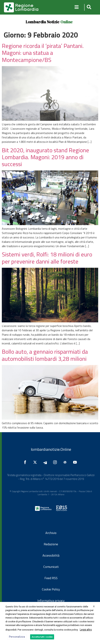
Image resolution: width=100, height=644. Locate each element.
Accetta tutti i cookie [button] (42, 637)
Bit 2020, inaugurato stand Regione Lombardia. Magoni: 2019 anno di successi (45, 157)
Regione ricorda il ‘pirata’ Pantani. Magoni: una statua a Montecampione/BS (43, 53)
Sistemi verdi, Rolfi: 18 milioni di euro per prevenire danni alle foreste (47, 258)
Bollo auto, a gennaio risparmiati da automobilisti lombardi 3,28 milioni (45, 355)
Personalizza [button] (17, 637)
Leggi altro (86, 630)
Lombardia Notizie (42, 22)
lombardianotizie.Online (51, 449)
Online (67, 22)
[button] (88, 7)
